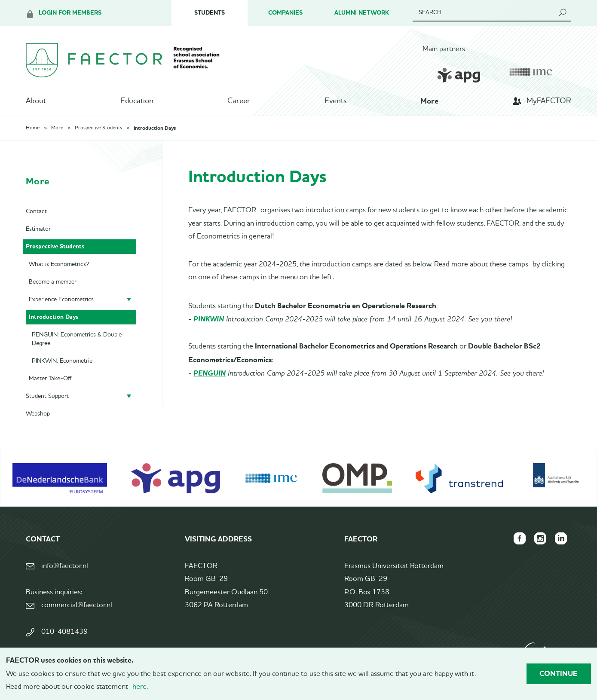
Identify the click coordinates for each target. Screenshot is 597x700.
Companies (285, 13)
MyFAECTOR (549, 101)
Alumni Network (362, 13)
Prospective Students (98, 128)
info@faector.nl (65, 566)
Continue (559, 673)
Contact (36, 211)
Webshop (38, 414)
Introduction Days (155, 128)
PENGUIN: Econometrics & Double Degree (77, 339)
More (429, 101)
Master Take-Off (50, 379)
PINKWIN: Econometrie (62, 361)
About (36, 101)
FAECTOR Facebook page (520, 538)
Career (239, 101)
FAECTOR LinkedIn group (561, 538)
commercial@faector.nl (77, 605)
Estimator (38, 229)
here (139, 687)
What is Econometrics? (59, 264)
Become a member (53, 282)
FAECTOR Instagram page (540, 538)
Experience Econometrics (61, 300)
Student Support (47, 396)
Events (335, 101)
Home (33, 128)
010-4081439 (64, 632)
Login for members (70, 13)
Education (137, 101)
